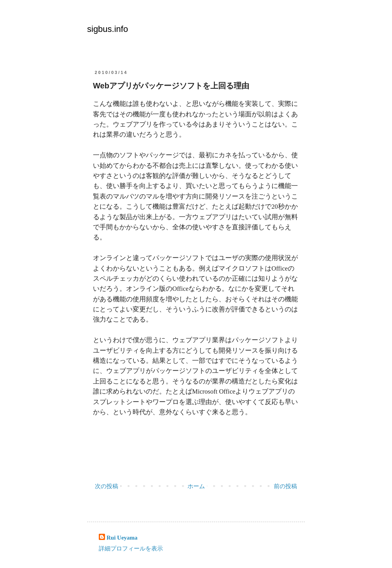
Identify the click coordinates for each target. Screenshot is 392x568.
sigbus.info (108, 29)
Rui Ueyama (122, 538)
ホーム (196, 486)
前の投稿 (285, 486)
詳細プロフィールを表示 (131, 549)
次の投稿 (107, 486)
